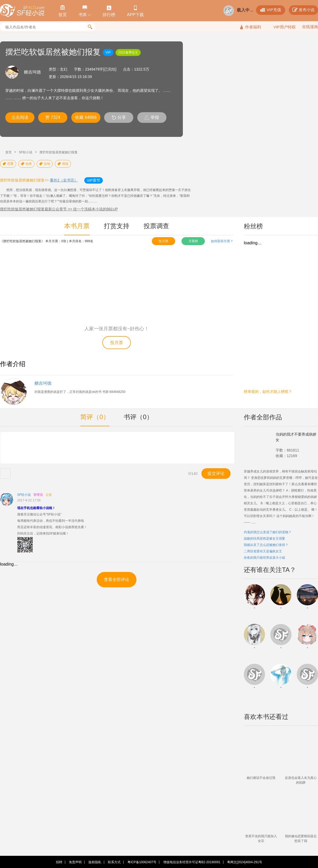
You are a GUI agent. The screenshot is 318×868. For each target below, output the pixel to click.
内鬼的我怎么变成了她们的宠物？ (268, 532)
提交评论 (216, 473)
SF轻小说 (26, 152)
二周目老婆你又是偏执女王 (263, 551)
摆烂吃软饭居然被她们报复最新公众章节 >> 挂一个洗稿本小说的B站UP (59, 209)
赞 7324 (53, 117)
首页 (8, 152)
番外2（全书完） (64, 180)
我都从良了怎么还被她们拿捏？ (266, 545)
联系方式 (114, 862)
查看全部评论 (117, 580)
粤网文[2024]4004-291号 (245, 862)
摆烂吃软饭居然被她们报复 (59, 152)
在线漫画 (310, 27)
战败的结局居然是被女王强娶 (264, 539)
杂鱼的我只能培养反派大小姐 (264, 558)
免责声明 (75, 862)
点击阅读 (20, 117)
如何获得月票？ (222, 241)
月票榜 (193, 241)
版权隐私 (95, 862)
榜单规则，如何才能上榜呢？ (268, 392)
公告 (49, 495)
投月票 (164, 241)
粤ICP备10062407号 (142, 862)
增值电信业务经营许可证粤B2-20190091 (192, 862)
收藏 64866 (86, 117)
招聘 (59, 862)
